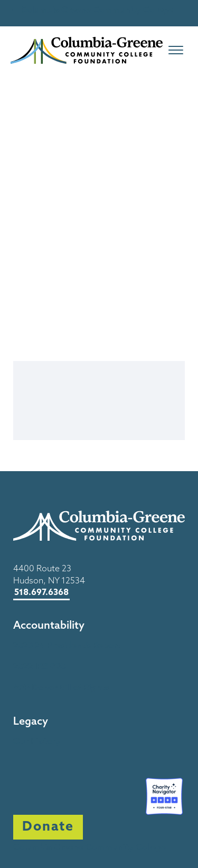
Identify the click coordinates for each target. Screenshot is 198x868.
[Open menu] (176, 50)
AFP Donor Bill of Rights (61, 688)
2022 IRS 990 (39, 667)
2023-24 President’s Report (67, 646)
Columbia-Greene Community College (89, 848)
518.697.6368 (41, 593)
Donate (48, 827)
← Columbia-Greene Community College (92, 11)
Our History (37, 742)
